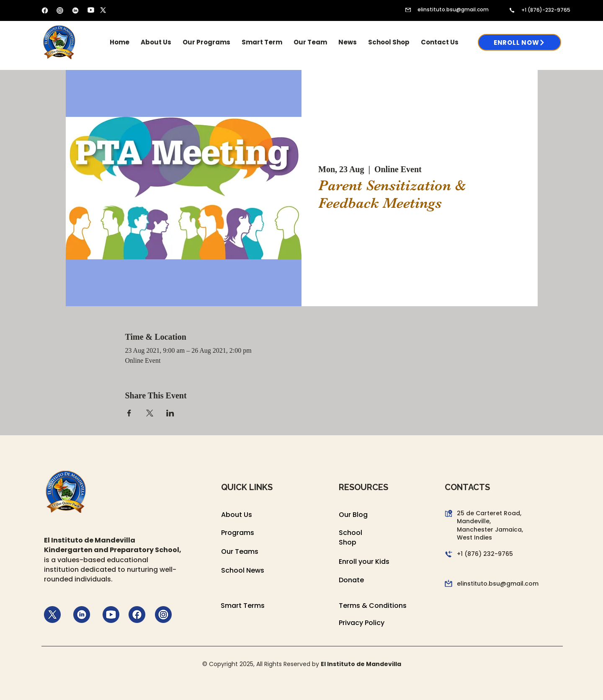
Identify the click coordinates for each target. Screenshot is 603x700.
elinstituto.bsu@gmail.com (453, 9)
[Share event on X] (150, 413)
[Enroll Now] (519, 42)
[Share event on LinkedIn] (170, 413)
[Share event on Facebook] (129, 413)
